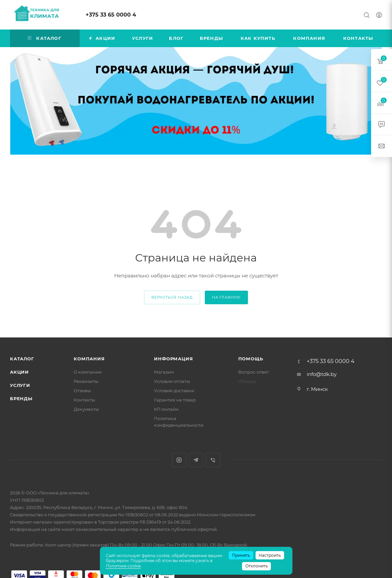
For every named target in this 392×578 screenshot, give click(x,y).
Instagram (179, 460)
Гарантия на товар (175, 400)
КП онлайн (166, 409)
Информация (173, 359)
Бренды (21, 398)
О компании (88, 372)
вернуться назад (172, 297)
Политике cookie (123, 566)
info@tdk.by (322, 374)
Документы (86, 409)
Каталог (22, 359)
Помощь (251, 359)
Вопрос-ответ (254, 372)
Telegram (196, 460)
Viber (213, 460)
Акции (19, 372)
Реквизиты (86, 381)
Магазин (164, 372)
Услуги (20, 385)
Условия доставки (174, 391)
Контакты (84, 400)
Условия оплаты (172, 381)
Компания (89, 359)
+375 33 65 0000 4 (111, 15)
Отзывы (82, 391)
